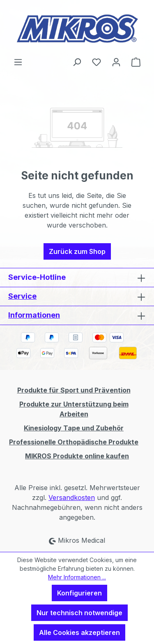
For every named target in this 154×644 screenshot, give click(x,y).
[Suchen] (77, 62)
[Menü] (18, 62)
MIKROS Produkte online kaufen (77, 456)
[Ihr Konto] (116, 62)
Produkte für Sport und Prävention (74, 390)
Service (22, 296)
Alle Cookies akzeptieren (79, 632)
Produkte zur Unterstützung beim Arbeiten (74, 409)
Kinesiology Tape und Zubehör (74, 428)
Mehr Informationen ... (77, 577)
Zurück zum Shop (77, 251)
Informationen (34, 315)
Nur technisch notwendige (79, 613)
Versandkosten (72, 498)
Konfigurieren (79, 593)
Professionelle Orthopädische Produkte (74, 442)
